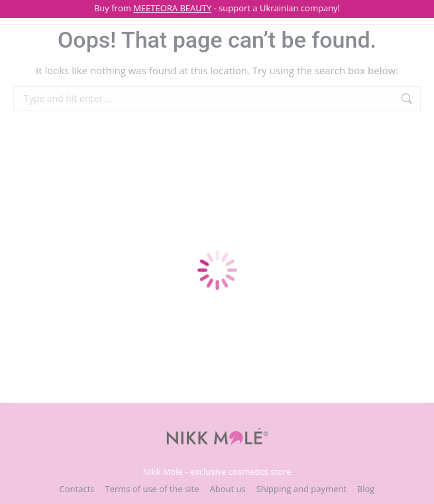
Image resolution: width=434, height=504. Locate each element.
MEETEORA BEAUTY (172, 8)
